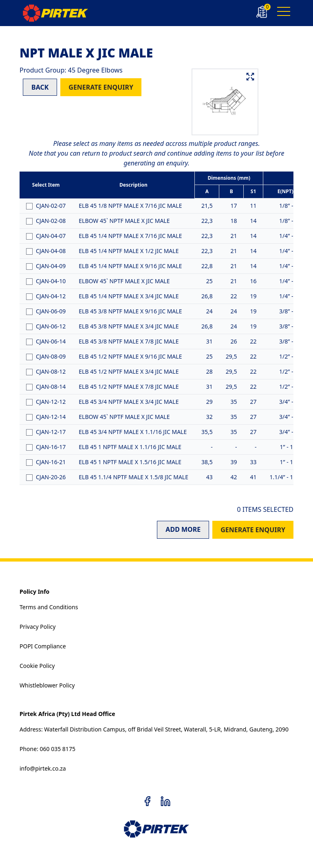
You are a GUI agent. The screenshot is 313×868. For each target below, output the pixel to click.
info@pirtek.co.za (43, 768)
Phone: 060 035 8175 (47, 749)
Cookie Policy (37, 666)
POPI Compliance (43, 646)
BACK (40, 87)
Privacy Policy (37, 627)
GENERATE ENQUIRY (101, 87)
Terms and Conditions (49, 607)
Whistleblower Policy (47, 685)
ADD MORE (183, 529)
